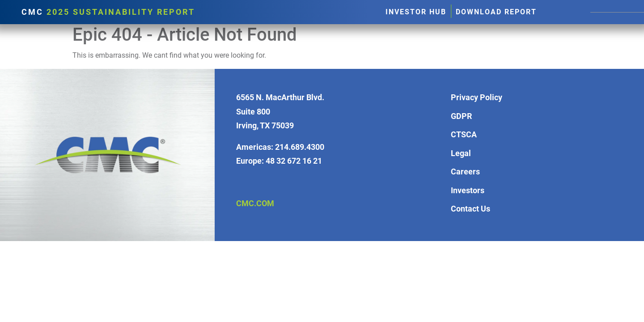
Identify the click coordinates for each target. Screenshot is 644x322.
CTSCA (464, 134)
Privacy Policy (477, 97)
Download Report (496, 12)
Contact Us (470, 209)
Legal (461, 153)
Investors (468, 190)
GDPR (461, 116)
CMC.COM (255, 203)
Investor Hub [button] (416, 12)
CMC (108, 12)
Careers (465, 172)
